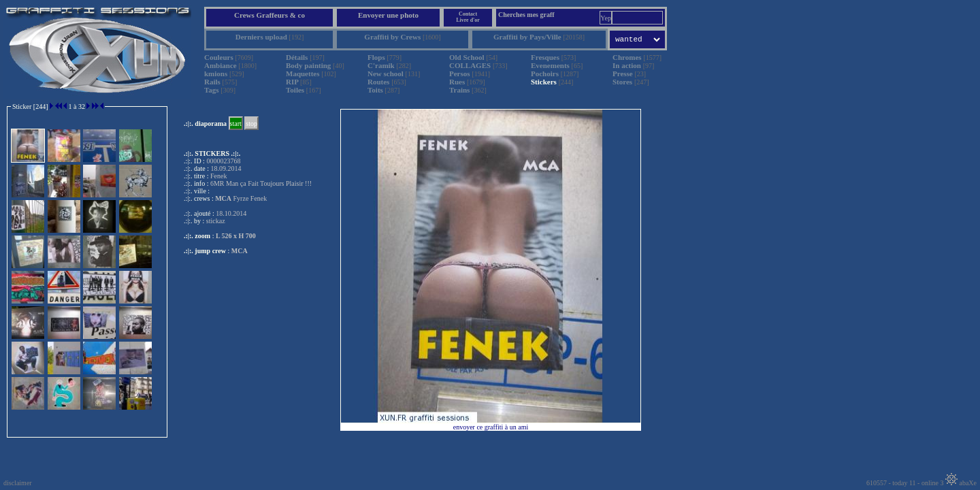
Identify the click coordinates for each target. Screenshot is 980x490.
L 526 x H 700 (236, 236)
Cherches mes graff (526, 15)
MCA (240, 251)
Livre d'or (468, 20)
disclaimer (18, 483)
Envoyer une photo (388, 15)
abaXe (961, 483)
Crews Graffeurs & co (269, 15)
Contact (468, 14)
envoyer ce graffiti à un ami (491, 427)
